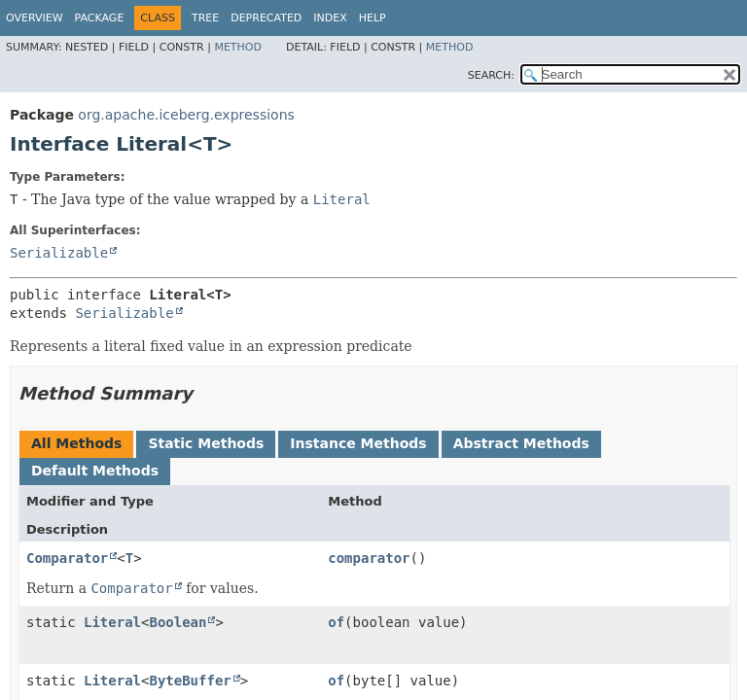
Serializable (59, 253)
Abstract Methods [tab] (521, 443)
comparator (369, 558)
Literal (112, 622)
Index (330, 18)
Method (238, 47)
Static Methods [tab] (206, 443)
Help (373, 18)
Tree (205, 18)
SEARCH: (491, 75)
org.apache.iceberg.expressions (186, 115)
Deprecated (266, 18)
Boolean (178, 622)
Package (100, 18)
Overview (35, 18)
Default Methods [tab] (95, 471)
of (336, 622)
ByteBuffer (190, 681)
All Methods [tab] (76, 443)
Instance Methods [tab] (358, 443)
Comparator (67, 558)
